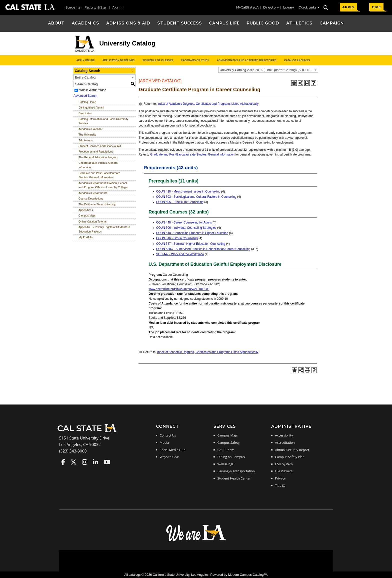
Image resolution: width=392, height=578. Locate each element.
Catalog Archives (297, 60)
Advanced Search (85, 96)
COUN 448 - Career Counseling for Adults (184, 222)
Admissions (85, 140)
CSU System (284, 464)
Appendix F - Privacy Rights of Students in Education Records (104, 229)
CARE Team (226, 450)
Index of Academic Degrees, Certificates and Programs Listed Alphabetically (208, 104)
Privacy (280, 478)
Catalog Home (87, 102)
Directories (85, 113)
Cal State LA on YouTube (107, 462)
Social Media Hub (173, 450)
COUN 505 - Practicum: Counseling (180, 202)
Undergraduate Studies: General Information (98, 165)
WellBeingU (226, 464)
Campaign (332, 23)
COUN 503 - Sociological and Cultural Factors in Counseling (196, 197)
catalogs (135, 575)
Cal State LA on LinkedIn (95, 462)
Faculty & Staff (96, 7)
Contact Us (168, 435)
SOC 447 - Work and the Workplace (180, 254)
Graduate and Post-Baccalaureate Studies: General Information (99, 175)
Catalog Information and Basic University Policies (103, 121)
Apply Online (85, 60)
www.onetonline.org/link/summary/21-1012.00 (179, 289)
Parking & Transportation (236, 471)
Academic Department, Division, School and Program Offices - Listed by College (103, 185)
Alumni (118, 7)
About (56, 23)
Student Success (180, 23)
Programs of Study (195, 60)
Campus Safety (228, 442)
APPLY (348, 7)
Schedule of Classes (158, 60)
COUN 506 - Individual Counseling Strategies (186, 228)
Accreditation (285, 442)
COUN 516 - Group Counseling (177, 238)
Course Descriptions (91, 198)
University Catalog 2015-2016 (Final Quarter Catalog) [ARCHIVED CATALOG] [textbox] (269, 70)
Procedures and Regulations (96, 151)
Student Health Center (234, 478)
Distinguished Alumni (91, 107)
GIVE (376, 7)
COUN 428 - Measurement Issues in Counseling (188, 191)
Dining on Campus (231, 457)
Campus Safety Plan (290, 457)
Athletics (299, 23)
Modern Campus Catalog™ (247, 575)
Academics (86, 23)
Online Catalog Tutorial (92, 221)
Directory (271, 7)
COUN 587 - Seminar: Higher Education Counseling (191, 244)
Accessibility (284, 435)
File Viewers (284, 471)
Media (164, 442)
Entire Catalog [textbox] (85, 77)
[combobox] (268, 70)
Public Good (263, 23)
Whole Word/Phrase (93, 90)
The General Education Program (98, 157)
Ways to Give (169, 457)
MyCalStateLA (247, 7)
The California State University (97, 204)
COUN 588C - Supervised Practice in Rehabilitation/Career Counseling (203, 249)
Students (73, 7)
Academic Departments (93, 193)
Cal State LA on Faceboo (63, 462)
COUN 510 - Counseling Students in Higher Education (192, 233)
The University (87, 134)
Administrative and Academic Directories (247, 60)
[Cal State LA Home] (89, 432)
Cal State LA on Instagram (85, 462)
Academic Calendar (90, 129)
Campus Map (87, 215)
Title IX (280, 485)
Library (289, 7)
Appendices (86, 210)
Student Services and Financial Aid (100, 146)
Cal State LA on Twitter (73, 462)
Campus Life (224, 23)
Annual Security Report (292, 450)
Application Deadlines (119, 60)
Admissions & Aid (128, 23)
